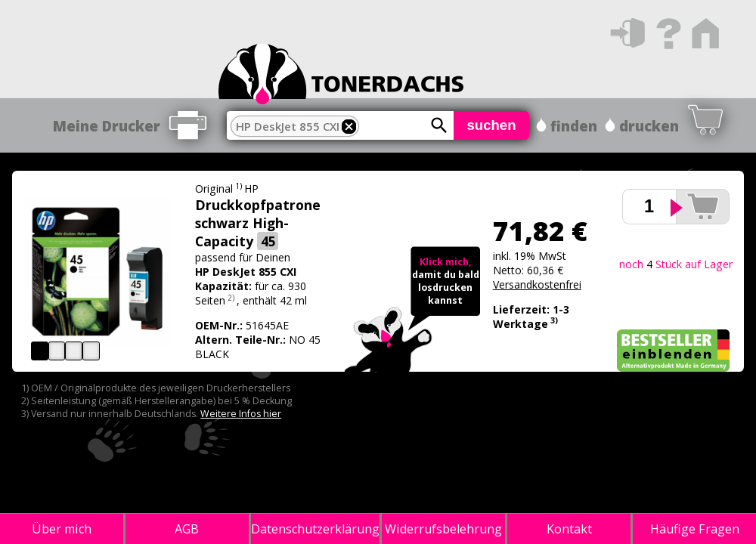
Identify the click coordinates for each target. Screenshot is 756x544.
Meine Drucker (107, 126)
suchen (491, 125)
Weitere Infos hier (241, 414)
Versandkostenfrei (537, 284)
